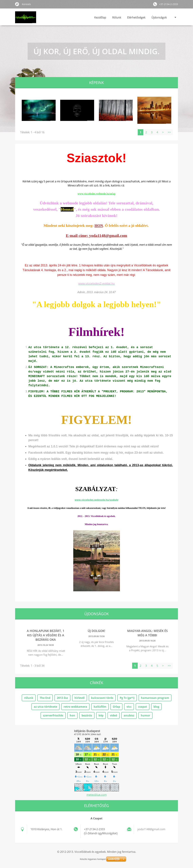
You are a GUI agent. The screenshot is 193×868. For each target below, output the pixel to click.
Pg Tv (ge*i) (127, 698)
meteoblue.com (97, 795)
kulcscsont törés (102, 698)
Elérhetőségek (136, 17)
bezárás (87, 715)
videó (114, 715)
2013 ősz (62, 698)
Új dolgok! (96, 631)
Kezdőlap (100, 17)
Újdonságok (159, 17)
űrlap (116, 707)
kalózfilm (100, 707)
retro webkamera (75, 707)
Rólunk (117, 17)
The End (45, 698)
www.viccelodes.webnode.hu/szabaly (96, 500)
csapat (143, 707)
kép (101, 715)
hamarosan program (155, 698)
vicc (129, 707)
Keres (17, 4)
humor (145, 715)
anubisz (129, 715)
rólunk (29, 698)
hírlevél (80, 698)
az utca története (45, 707)
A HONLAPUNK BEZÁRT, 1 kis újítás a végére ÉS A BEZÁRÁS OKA (46, 635)
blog (156, 707)
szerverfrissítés (53, 715)
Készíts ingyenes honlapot (93, 859)
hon (72, 715)
